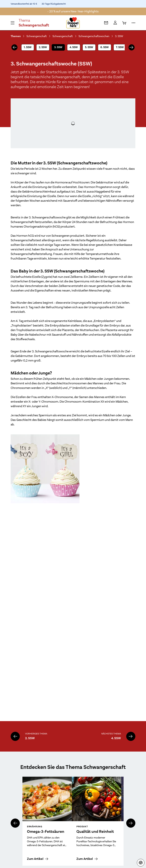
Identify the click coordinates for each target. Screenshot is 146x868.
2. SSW (43, 47)
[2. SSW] (15, 736)
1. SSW (28, 47)
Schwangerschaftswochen (94, 36)
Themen (16, 36)
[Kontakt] (106, 23)
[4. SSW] (131, 736)
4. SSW (74, 47)
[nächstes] (132, 47)
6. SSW (105, 47)
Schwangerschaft (37, 36)
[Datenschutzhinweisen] (141, 863)
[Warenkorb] (124, 23)
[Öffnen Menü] (13, 23)
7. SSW (120, 47)
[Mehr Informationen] (133, 23)
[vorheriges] (14, 47)
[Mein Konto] (115, 23)
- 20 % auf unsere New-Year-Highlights (73, 11)
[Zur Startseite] (73, 23)
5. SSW (89, 47)
